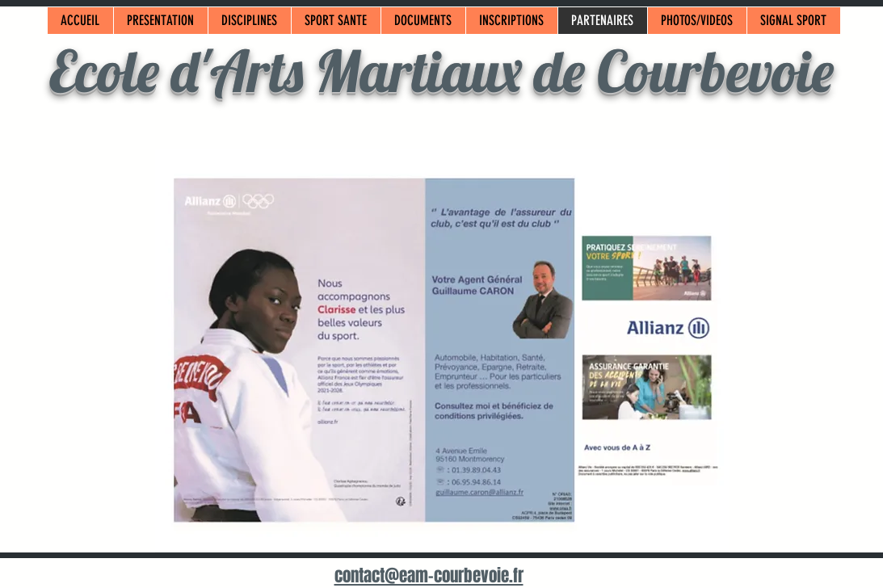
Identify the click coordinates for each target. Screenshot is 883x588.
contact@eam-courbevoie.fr (429, 575)
